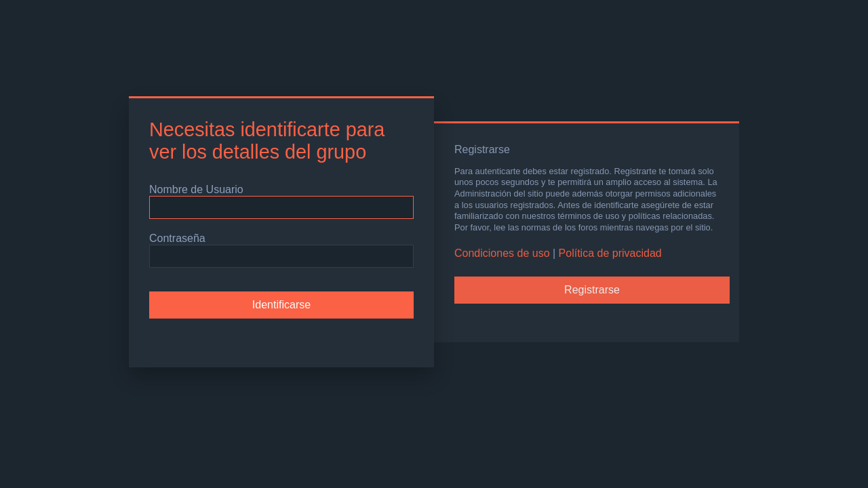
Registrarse (592, 290)
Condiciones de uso (502, 253)
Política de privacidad (610, 253)
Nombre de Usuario (196, 189)
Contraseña (177, 238)
